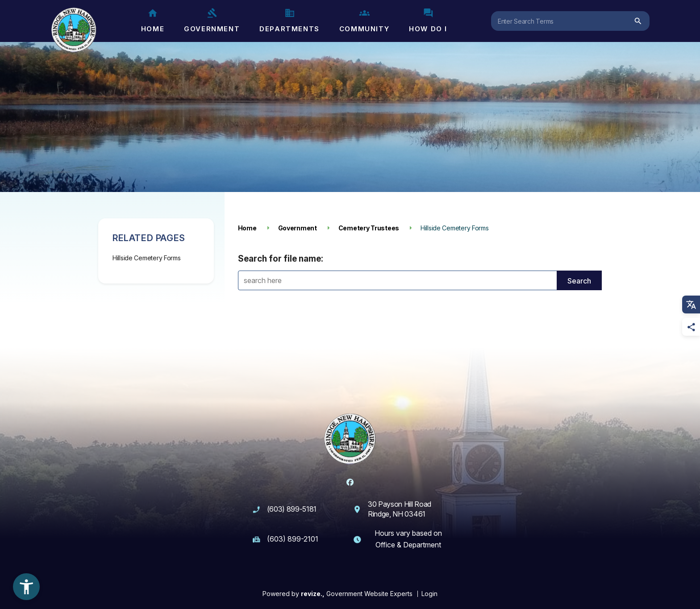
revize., (313, 594)
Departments (290, 20)
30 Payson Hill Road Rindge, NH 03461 (400, 509)
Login (429, 594)
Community (364, 20)
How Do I (428, 20)
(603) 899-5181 (292, 509)
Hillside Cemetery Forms (147, 258)
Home (153, 20)
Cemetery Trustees (369, 228)
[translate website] (691, 304)
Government (212, 20)
